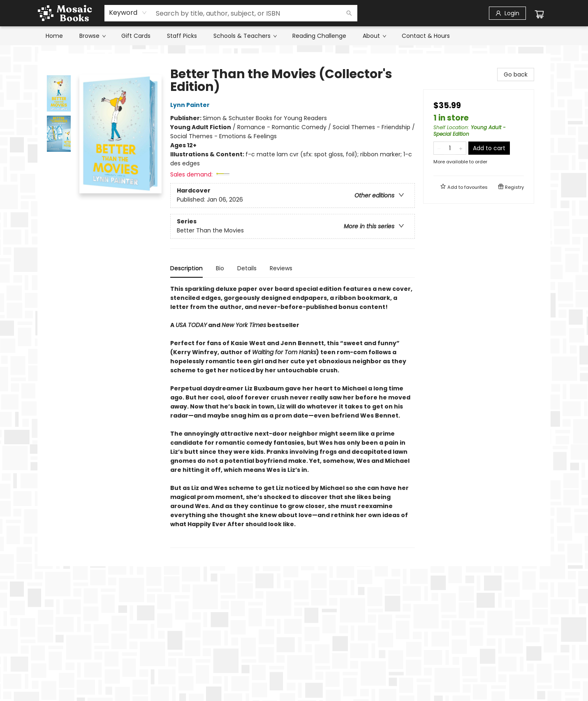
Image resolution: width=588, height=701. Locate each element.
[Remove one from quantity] (439, 148)
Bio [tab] (220, 268)
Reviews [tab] (281, 268)
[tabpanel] (293, 416)
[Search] (349, 13)
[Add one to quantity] (461, 148)
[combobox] (128, 13)
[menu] (294, 36)
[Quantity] (450, 148)
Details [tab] (247, 268)
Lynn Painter (191, 105)
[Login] (507, 13)
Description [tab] (186, 268)
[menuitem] (54, 36)
